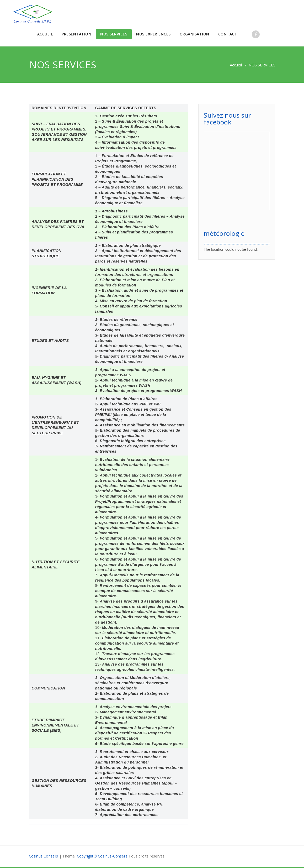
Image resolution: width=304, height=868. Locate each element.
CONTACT (228, 34)
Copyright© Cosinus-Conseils (102, 856)
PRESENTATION (76, 34)
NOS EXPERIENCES (153, 34)
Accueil (236, 65)
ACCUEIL (45, 34)
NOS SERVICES (114, 34)
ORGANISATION (194, 34)
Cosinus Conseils (44, 856)
